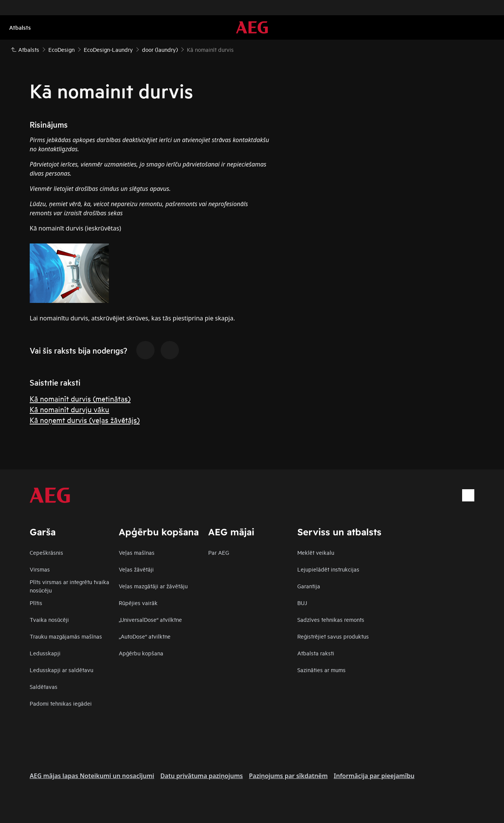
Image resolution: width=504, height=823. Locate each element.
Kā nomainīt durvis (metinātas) (80, 398)
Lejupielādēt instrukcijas (328, 569)
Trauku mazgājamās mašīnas (66, 636)
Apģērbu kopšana (141, 653)
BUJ (302, 603)
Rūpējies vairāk (138, 603)
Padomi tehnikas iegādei (61, 703)
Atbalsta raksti (316, 653)
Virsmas (40, 569)
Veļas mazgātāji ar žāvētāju (153, 586)
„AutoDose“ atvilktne (145, 636)
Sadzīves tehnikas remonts (331, 619)
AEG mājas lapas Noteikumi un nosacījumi (92, 776)
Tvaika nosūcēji (49, 619)
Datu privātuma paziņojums (202, 776)
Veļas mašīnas (137, 552)
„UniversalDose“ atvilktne (150, 619)
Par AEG (219, 552)
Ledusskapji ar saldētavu (61, 670)
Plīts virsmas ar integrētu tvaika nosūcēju (69, 586)
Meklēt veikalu (316, 552)
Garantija (309, 586)
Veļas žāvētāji (136, 569)
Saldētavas (44, 686)
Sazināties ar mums (321, 670)
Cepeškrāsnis (46, 552)
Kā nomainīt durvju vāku (69, 409)
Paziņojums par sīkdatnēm (288, 776)
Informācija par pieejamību (374, 776)
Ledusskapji (45, 653)
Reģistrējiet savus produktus (333, 636)
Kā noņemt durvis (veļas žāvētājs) (85, 420)
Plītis (36, 603)
